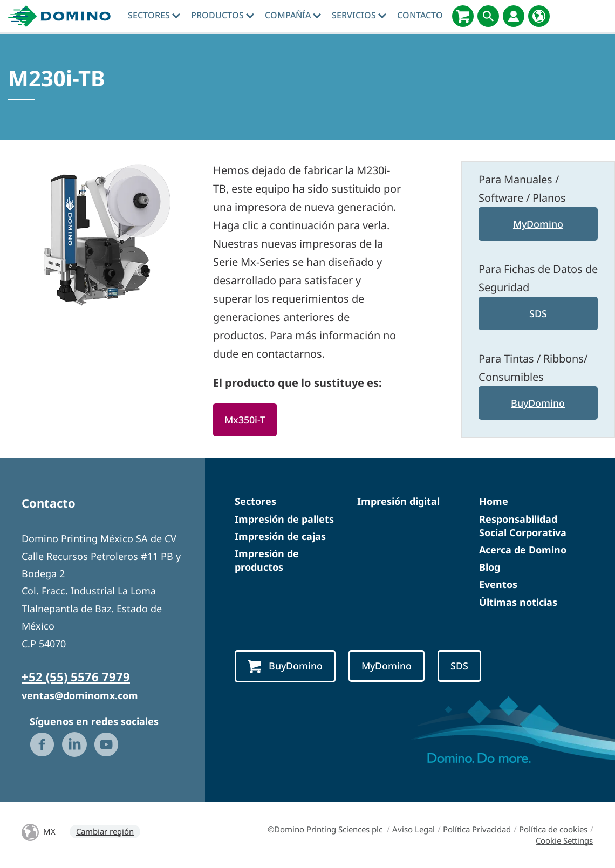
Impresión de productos (267, 560)
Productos (223, 15)
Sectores (154, 15)
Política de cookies (553, 829)
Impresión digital (398, 501)
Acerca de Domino (523, 550)
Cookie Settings (564, 840)
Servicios (359, 15)
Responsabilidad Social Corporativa (523, 526)
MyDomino (538, 224)
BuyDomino (538, 403)
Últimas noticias (518, 602)
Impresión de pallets (284, 519)
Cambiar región (105, 831)
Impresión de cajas (280, 536)
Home (494, 501)
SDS (538, 313)
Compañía (293, 15)
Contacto (420, 15)
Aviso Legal (414, 829)
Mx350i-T (245, 420)
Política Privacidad (477, 829)
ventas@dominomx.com (80, 695)
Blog (490, 567)
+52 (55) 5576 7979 (76, 676)
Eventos (498, 584)
